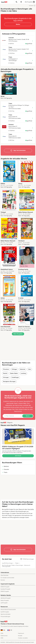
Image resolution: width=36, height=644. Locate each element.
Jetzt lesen (18, 456)
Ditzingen (6, 377)
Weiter (18, 24)
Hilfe (2, 633)
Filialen (17, 563)
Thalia (5, 472)
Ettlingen (14, 369)
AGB (2, 638)
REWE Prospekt (5, 591)
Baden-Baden (14, 373)
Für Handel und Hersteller (7, 578)
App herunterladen (6, 614)
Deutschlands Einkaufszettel (8, 610)
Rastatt (5, 373)
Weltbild (5, 466)
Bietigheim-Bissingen (9, 381)
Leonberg (23, 373)
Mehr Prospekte (18, 334)
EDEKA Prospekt (5, 587)
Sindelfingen (15, 377)
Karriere (3, 580)
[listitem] (9, 86)
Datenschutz (18, 411)
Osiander (6, 469)
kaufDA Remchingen (8, 563)
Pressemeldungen (5, 617)
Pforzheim (6, 369)
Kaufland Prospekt (5, 589)
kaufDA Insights (5, 612)
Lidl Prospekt (4, 603)
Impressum (21, 633)
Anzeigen (32, 6)
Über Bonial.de (4, 575)
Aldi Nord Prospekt (6, 598)
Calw (29, 369)
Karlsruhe (23, 369)
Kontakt (20, 636)
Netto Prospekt (5, 600)
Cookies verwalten (23, 638)
